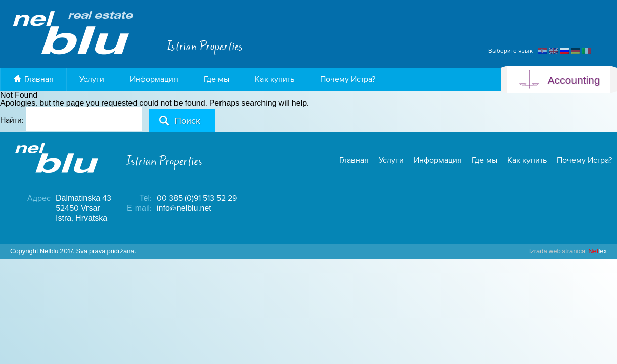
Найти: (12, 120)
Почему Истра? (348, 79)
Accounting (559, 81)
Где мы (216, 79)
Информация (154, 79)
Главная (33, 79)
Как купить (275, 79)
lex (568, 251)
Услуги (92, 79)
